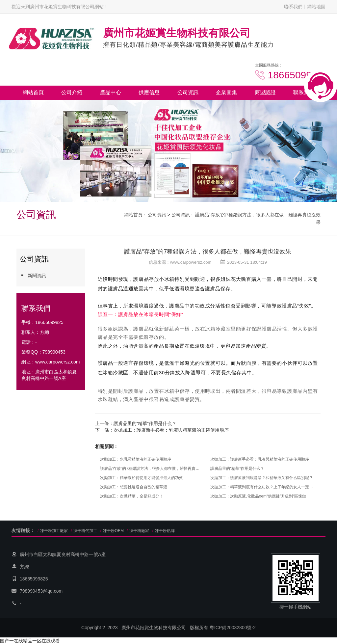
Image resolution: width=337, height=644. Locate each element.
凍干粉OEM (113, 531)
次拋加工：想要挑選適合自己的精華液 (134, 487)
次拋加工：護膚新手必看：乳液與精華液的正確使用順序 (171, 430)
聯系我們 (293, 7)
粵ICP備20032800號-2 (233, 628)
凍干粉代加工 (85, 531)
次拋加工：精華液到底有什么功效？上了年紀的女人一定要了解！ (262, 487)
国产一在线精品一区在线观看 (30, 641)
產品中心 (111, 92)
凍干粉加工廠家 (54, 531)
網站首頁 (33, 92)
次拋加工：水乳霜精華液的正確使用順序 (136, 459)
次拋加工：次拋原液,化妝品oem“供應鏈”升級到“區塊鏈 (258, 496)
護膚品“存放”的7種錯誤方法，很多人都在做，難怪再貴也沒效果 (208, 252)
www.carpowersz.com (57, 362)
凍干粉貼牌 (165, 531)
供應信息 (149, 92)
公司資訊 (188, 92)
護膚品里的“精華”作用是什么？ (145, 423)
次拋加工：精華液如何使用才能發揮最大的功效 (142, 478)
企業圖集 (226, 92)
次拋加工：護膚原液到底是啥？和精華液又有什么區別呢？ (262, 478)
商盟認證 (265, 92)
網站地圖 (316, 7)
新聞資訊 (33, 275)
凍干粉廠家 (139, 531)
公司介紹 (72, 92)
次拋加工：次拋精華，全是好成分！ (132, 496)
